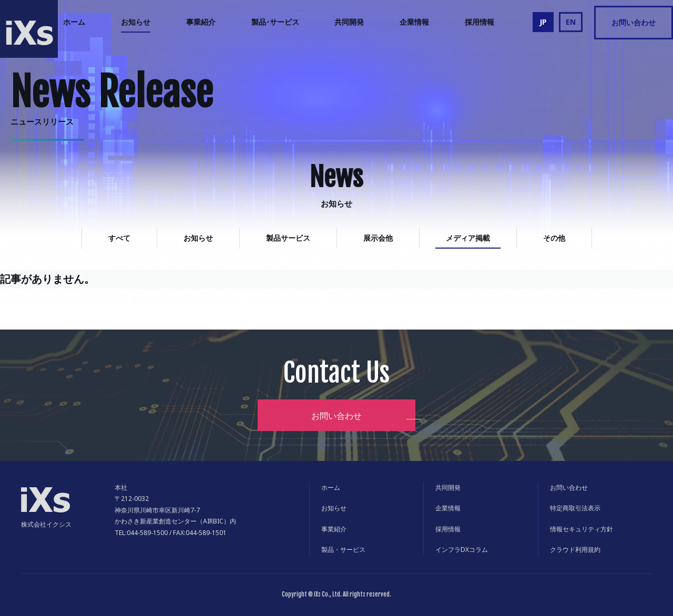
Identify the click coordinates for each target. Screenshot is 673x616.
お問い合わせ (634, 22)
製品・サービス (343, 550)
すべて (119, 238)
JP (543, 22)
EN (571, 22)
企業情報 (414, 22)
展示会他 (378, 238)
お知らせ (136, 22)
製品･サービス (275, 22)
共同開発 (349, 22)
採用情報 (480, 22)
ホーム (74, 22)
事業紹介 (201, 22)
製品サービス (288, 238)
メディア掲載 (468, 238)
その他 (554, 238)
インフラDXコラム (462, 550)
